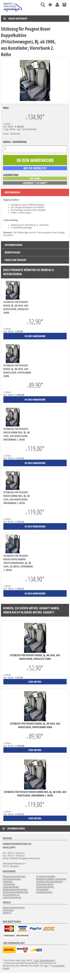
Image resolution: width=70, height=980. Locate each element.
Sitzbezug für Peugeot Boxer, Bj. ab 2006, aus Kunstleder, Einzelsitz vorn (16, 307)
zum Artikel (35, 682)
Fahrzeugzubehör (45, 884)
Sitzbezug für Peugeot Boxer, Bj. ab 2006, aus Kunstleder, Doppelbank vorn (17, 371)
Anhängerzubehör (45, 887)
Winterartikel (42, 890)
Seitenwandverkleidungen (16, 892)
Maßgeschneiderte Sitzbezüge (51, 879)
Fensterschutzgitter (46, 876)
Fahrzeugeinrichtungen (14, 876)
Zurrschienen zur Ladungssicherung (12, 896)
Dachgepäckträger (12, 879)
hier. (46, 966)
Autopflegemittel (44, 892)
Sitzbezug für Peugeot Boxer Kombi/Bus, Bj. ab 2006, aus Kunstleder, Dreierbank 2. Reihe (17, 434)
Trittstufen (8, 882)
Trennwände (9, 884)
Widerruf (7, 913)
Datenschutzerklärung (14, 908)
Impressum (8, 910)
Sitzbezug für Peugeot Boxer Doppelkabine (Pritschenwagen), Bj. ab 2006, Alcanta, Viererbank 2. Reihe (18, 563)
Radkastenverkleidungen (15, 890)
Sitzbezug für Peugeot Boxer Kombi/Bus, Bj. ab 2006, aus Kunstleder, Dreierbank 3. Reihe (17, 498)
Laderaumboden (11, 887)
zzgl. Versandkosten (27, 129)
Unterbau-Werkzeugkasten (50, 882)
